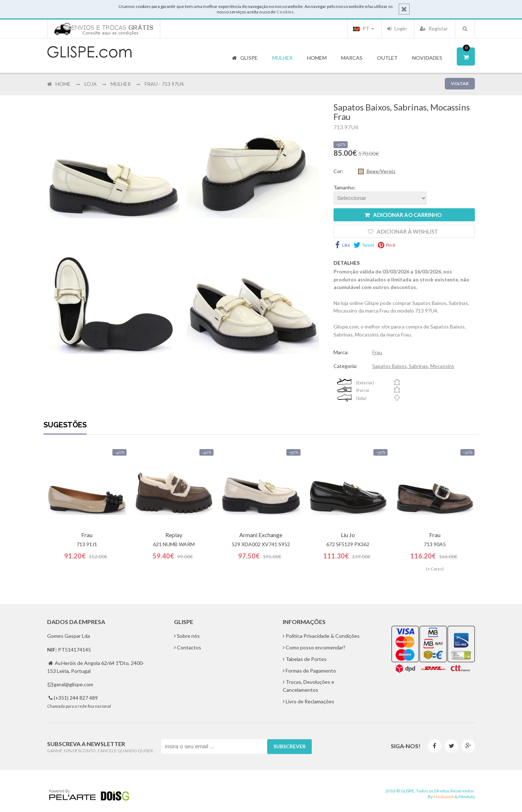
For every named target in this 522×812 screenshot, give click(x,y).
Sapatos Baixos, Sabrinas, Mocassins (413, 366)
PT (364, 28)
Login (397, 28)
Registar (434, 28)
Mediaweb (444, 797)
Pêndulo (467, 797)
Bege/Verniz (380, 171)
